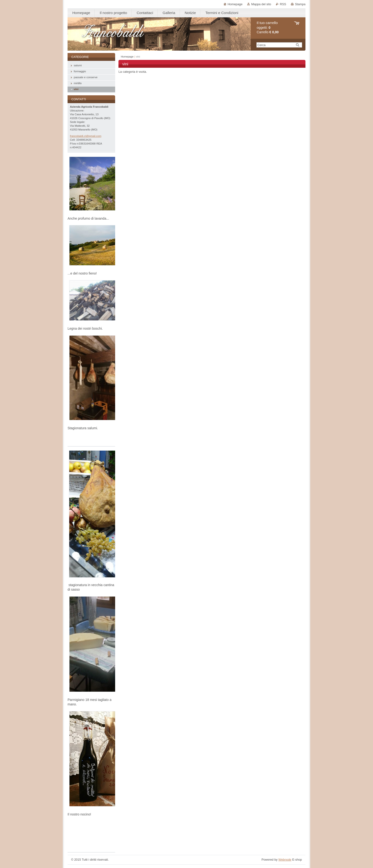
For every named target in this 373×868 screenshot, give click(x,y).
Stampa (300, 4)
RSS (283, 4)
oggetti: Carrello (268, 27)
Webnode (285, 860)
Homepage (235, 4)
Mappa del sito (261, 4)
